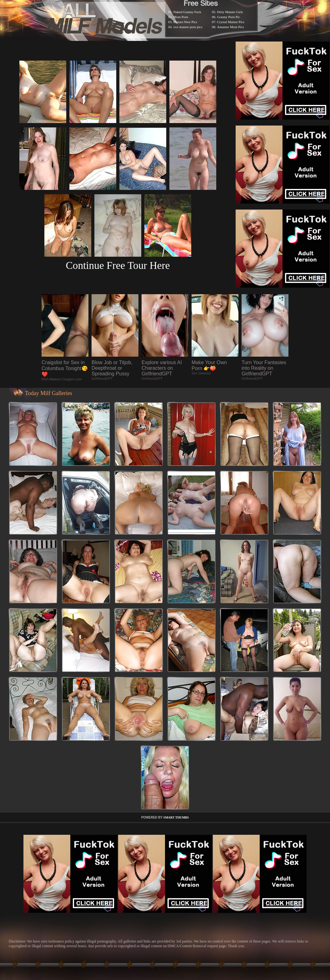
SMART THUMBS (176, 817)
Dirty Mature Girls (230, 12)
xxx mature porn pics (188, 27)
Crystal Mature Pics (231, 22)
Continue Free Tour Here (118, 265)
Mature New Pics (185, 22)
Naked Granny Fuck (187, 12)
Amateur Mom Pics (231, 27)
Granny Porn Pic (229, 17)
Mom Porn (181, 17)
